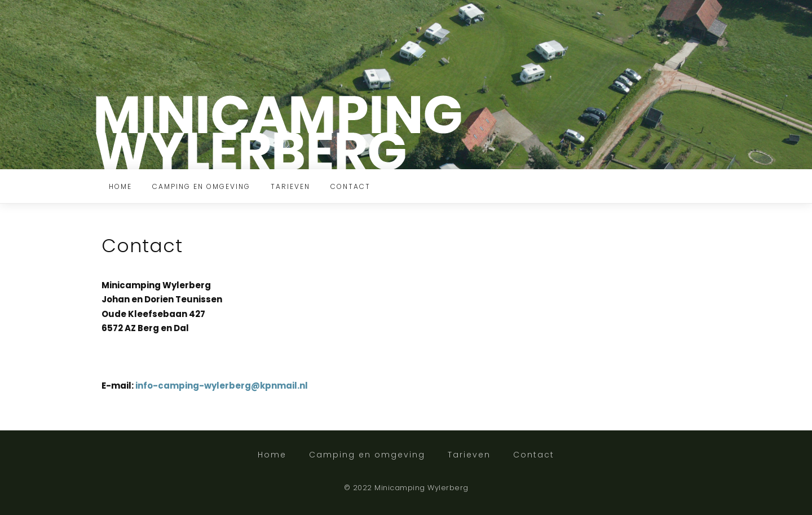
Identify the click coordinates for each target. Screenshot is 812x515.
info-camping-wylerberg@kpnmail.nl (222, 386)
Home (120, 186)
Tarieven (290, 186)
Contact (350, 186)
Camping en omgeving (201, 186)
